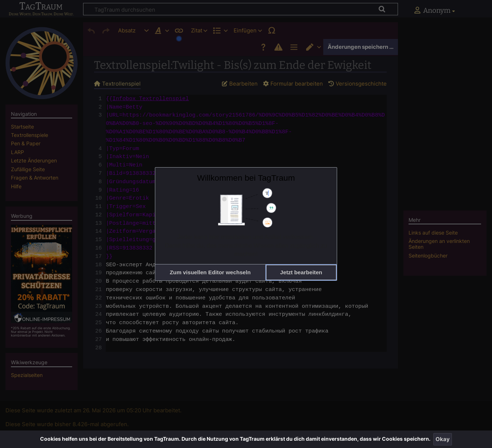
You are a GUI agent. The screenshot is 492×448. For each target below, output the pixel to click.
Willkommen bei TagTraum (246, 178)
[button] (210, 272)
